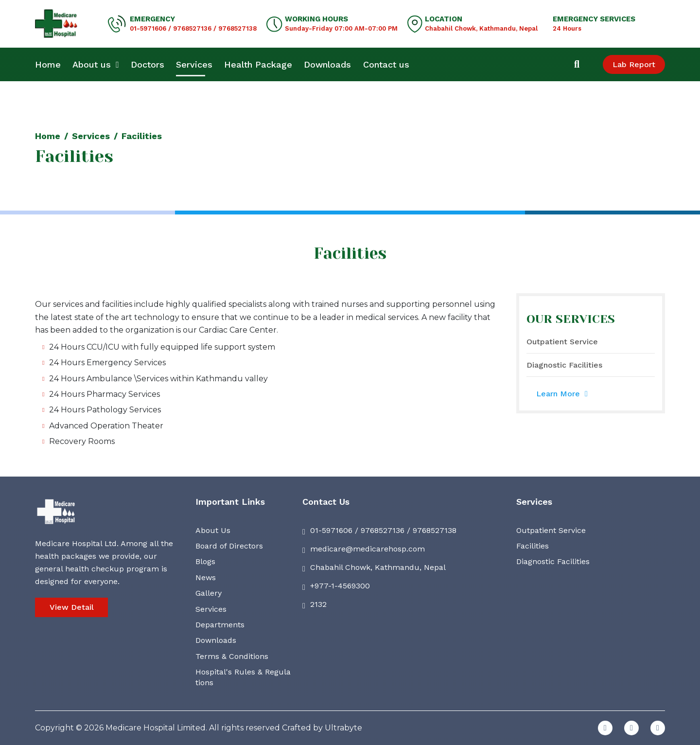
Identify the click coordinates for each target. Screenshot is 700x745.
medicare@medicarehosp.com (367, 549)
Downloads (327, 64)
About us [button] (96, 64)
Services (194, 64)
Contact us (386, 64)
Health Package (258, 64)
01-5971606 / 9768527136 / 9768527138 (193, 28)
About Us (213, 530)
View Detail (72, 607)
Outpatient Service (562, 342)
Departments (220, 625)
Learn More (562, 394)
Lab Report (634, 64)
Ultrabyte (343, 728)
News (206, 577)
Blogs (205, 561)
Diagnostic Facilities (564, 365)
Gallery (209, 593)
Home (48, 64)
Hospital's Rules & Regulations (243, 677)
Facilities (533, 546)
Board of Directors (229, 546)
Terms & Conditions (232, 656)
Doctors (148, 64)
